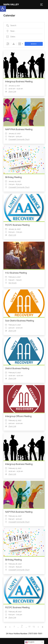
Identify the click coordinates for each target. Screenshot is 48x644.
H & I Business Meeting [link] (16, 273)
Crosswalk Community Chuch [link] (19, 139)
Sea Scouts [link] (13, 283)
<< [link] (6, 627)
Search (34, 44)
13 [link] (34, 626)
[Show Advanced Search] (8, 44)
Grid (20, 44)
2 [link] (14, 626)
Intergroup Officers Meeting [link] (18, 416)
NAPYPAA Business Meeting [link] (19, 129)
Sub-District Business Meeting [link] (19, 321)
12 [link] (29, 626)
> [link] (38, 627)
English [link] (30, 642)
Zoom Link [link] (12, 92)
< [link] (10, 627)
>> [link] (42, 627)
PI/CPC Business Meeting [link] (17, 225)
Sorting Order (14, 44)
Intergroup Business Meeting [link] (19, 82)
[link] (3, 9)
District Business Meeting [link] (17, 368)
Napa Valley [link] (11, 5)
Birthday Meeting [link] (13, 177)
